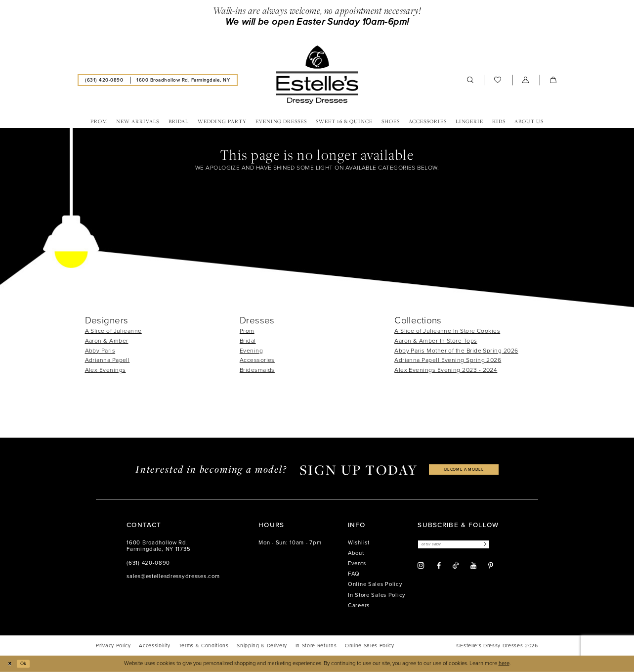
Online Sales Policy (375, 584)
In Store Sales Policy (377, 595)
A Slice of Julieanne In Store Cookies (447, 331)
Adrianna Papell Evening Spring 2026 (448, 360)
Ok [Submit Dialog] (27, 663)
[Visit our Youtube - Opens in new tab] (473, 568)
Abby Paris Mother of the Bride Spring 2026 (456, 351)
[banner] (317, 75)
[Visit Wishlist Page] (498, 80)
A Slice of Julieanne (113, 331)
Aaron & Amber (107, 341)
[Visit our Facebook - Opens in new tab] (439, 568)
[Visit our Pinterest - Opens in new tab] (491, 568)
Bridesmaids (257, 370)
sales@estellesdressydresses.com (173, 576)
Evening (251, 351)
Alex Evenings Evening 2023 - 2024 (446, 370)
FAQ (354, 574)
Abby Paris (100, 351)
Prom (247, 331)
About (356, 553)
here (504, 663)
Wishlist (359, 543)
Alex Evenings (106, 370)
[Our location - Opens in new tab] (183, 80)
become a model (464, 470)
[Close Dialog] (11, 664)
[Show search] (470, 80)
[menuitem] (104, 80)
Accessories (257, 360)
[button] (526, 80)
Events (357, 563)
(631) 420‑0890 (148, 563)
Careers (359, 605)
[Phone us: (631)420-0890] (104, 80)
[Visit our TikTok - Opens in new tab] (456, 567)
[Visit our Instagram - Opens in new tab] (421, 568)
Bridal (248, 341)
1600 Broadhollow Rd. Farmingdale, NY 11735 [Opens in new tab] (158, 546)
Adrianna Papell (107, 360)
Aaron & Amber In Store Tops (436, 341)
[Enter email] (462, 545)
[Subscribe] (499, 545)
